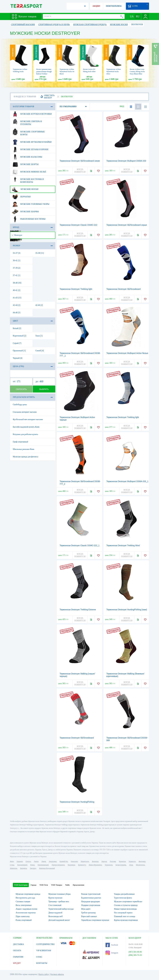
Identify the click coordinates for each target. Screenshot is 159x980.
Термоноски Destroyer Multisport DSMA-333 (126, 161)
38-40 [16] (17, 283)
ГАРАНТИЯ (18, 957)
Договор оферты (57, 974)
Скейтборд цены (20, 405)
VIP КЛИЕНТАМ (44, 951)
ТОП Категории (21, 885)
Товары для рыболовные (124, 894)
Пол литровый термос (123, 913)
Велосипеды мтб (56, 916)
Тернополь (109, 865)
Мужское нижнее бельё (29, 172)
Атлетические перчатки (26, 913)
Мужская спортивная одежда (28, 894)
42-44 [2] (17, 305)
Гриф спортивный (20, 442)
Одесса (28, 861)
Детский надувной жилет (59, 920)
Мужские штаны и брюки (30, 150)
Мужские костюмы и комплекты (28, 180)
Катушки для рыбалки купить (25, 434)
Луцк (131, 865)
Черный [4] (18, 358)
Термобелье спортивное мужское (95, 920)
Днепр (36, 861)
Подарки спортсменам (91, 905)
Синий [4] (40, 351)
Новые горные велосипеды (125, 909)
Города (34, 885)
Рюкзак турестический (91, 894)
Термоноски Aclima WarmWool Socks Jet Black (67, 72)
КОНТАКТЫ (42, 963)
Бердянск (23, 868)
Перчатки (21, 197)
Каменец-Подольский (47, 868)
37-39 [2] (17, 268)
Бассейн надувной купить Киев (26, 427)
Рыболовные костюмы (29, 219)
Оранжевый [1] (19, 351)
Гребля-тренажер (88, 913)
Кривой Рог (64, 861)
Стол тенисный (55, 905)
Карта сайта (44, 974)
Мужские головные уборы (31, 204)
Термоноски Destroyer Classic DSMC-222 (78, 225)
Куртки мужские (55, 898)
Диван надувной (55, 913)
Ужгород (33, 868)
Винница (95, 861)
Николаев (74, 861)
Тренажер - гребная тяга (59, 902)
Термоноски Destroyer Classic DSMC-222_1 (80, 545)
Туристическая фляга (123, 898)
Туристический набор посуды (61, 909)
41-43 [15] (17, 298)
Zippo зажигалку (23, 916)
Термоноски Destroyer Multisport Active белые (127, 353)
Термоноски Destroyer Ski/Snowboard (123, 289)
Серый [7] (17, 343)
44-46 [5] (17, 313)
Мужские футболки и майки (32, 142)
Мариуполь (85, 861)
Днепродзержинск (58, 865)
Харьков (20, 861)
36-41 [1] (17, 260)
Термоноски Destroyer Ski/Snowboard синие (80, 161)
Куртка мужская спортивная (126, 920)
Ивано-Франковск (95, 865)
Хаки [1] (39, 336)
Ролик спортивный (24, 920)
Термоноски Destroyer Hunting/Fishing (77, 802)
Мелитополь (140, 865)
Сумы (12, 865)
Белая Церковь (121, 865)
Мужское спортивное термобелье (128, 902)
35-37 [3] (17, 253)
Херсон (104, 861)
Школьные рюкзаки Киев (24, 449)
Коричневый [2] (20, 336)
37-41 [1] (17, 275)
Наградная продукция (91, 902)
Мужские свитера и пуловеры (27, 122)
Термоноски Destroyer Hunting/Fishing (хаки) (127, 610)
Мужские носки (25, 189)
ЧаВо (67, 885)
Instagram (112, 953)
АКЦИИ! (96, 6)
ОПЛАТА (17, 951)
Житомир (142, 861)
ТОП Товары (57, 885)
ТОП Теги (44, 885)
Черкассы (132, 861)
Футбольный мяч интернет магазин (28, 419)
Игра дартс (86, 909)
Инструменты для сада (25, 898)
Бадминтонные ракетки (91, 898)
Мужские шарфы (25, 212)
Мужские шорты (25, 164)
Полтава (113, 861)
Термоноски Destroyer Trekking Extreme (78, 610)
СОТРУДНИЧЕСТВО (45, 944)
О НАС (39, 957)
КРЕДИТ (17, 963)
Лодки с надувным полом (26, 909)
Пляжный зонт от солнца (124, 916)
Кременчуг (82, 865)
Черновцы (71, 865)
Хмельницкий (22, 865)
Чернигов (122, 861)
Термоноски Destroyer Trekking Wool (123, 545)
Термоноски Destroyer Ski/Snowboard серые (127, 225)
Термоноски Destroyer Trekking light (76, 289)
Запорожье (53, 861)
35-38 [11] (40, 253)
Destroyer (17, 235)
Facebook (112, 945)
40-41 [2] (17, 290)
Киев (12, 861)
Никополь (14, 868)
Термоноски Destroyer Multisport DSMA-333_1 (127, 481)
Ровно (32, 865)
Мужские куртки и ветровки (32, 114)
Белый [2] (17, 328)
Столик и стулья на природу (126, 905)
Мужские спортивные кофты (28, 132)
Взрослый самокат (89, 916)
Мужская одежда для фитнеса (25, 457)
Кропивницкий (43, 865)
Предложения (79, 885)
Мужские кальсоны (27, 157)
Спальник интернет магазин (25, 412)
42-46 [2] (39, 305)
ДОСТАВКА (19, 944)
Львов (44, 861)
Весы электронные (24, 905)
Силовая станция (23, 902)
